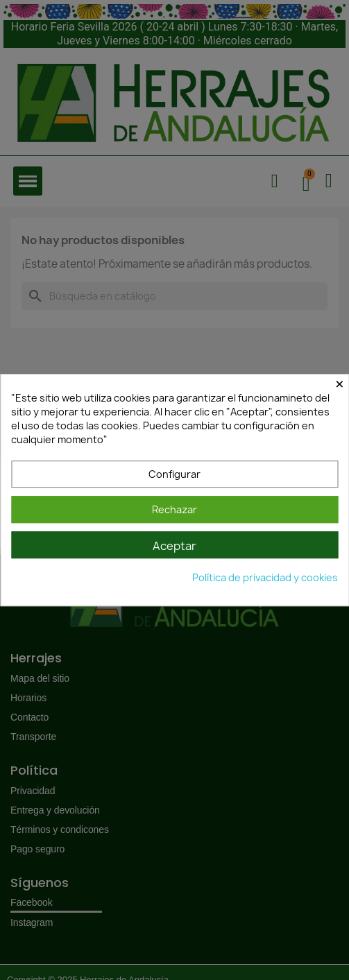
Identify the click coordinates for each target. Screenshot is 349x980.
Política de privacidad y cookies (265, 577)
